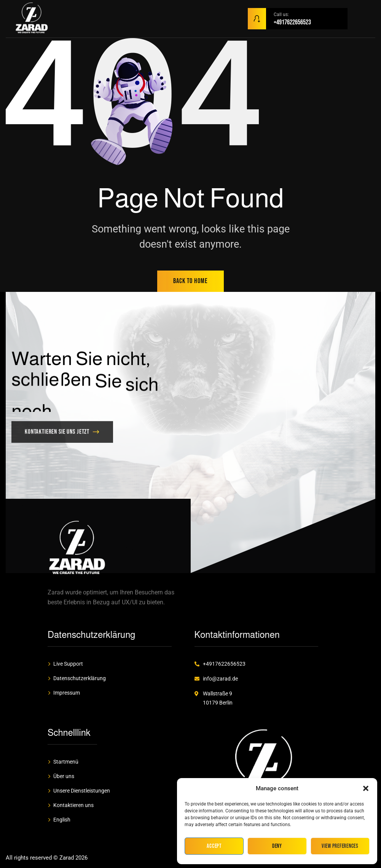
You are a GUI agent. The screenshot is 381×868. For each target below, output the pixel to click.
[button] (366, 788)
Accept (214, 846)
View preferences (340, 846)
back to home (190, 281)
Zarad (67, 858)
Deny (277, 846)
